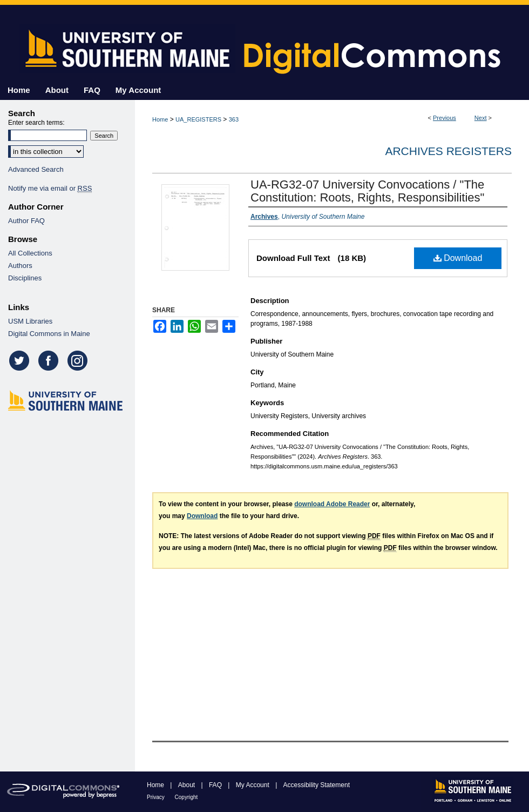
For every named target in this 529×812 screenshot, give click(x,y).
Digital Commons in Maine (49, 334)
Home (160, 119)
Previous (445, 118)
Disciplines (25, 278)
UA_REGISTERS (198, 119)
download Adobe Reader (332, 504)
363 (234, 119)
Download (458, 258)
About (188, 785)
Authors (20, 266)
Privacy (157, 797)
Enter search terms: (36, 123)
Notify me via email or (50, 188)
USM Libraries (30, 321)
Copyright (186, 797)
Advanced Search (36, 169)
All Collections (30, 253)
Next (481, 118)
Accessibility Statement (317, 785)
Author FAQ (26, 221)
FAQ (216, 785)
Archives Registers (448, 151)
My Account (253, 785)
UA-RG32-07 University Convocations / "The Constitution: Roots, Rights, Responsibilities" (367, 191)
